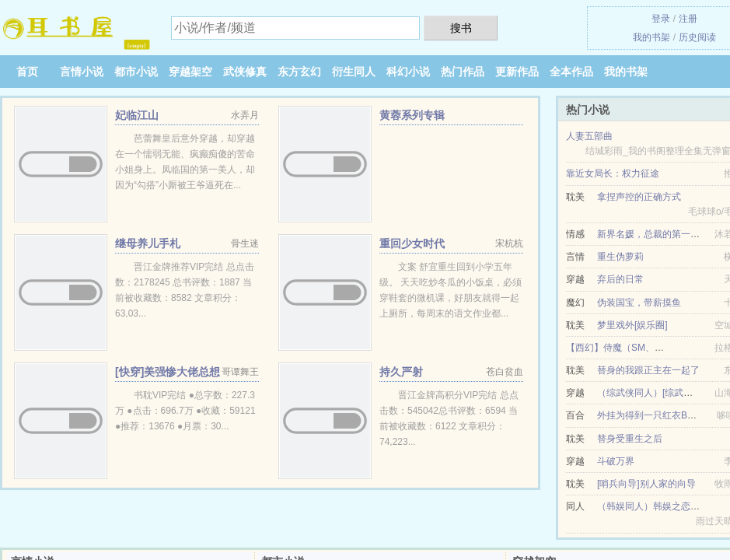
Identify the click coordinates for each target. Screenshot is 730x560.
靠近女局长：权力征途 (613, 173)
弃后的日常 (620, 279)
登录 (661, 19)
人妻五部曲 (589, 136)
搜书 (461, 28)
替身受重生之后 (630, 439)
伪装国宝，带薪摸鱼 (639, 303)
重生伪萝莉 (620, 257)
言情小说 (82, 72)
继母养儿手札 (148, 243)
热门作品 (463, 72)
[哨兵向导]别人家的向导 (646, 484)
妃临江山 (137, 115)
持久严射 (401, 372)
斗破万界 (616, 461)
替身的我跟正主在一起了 (648, 370)
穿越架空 (190, 72)
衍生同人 (354, 72)
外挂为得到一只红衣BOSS (652, 415)
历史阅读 (697, 37)
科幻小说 (408, 72)
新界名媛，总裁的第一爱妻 (653, 234)
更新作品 (517, 72)
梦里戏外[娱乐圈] (632, 325)
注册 (688, 19)
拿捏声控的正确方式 (639, 197)
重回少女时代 (412, 243)
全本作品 (571, 72)
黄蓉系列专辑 (412, 115)
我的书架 (651, 37)
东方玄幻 (299, 72)
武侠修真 (245, 72)
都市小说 (136, 72)
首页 (27, 72)
